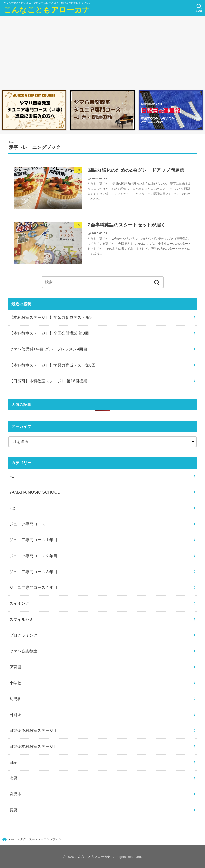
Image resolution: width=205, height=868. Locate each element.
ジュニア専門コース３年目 (34, 572)
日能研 (15, 715)
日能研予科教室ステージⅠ (34, 730)
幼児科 (15, 699)
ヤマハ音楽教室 (24, 651)
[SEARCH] (199, 8)
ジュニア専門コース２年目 (34, 556)
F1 (12, 476)
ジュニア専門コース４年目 (34, 587)
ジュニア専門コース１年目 (34, 540)
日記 (14, 762)
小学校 (15, 683)
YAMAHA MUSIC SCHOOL (35, 492)
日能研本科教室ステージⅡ (34, 746)
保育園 (15, 667)
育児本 (15, 794)
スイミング (20, 603)
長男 (14, 810)
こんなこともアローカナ (47, 10)
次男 (14, 778)
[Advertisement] (102, 52)
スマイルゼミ (21, 619)
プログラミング (24, 635)
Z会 (13, 508)
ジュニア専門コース (28, 524)
